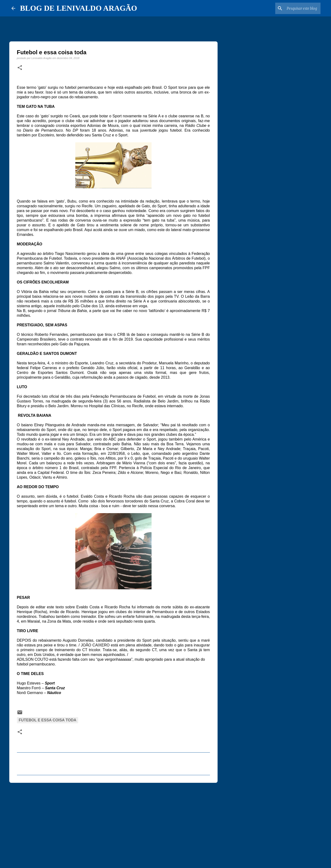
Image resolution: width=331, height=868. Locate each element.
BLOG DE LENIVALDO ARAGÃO (79, 8)
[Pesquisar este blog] (295, 8)
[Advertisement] (113, 823)
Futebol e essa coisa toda (48, 720)
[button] (20, 68)
